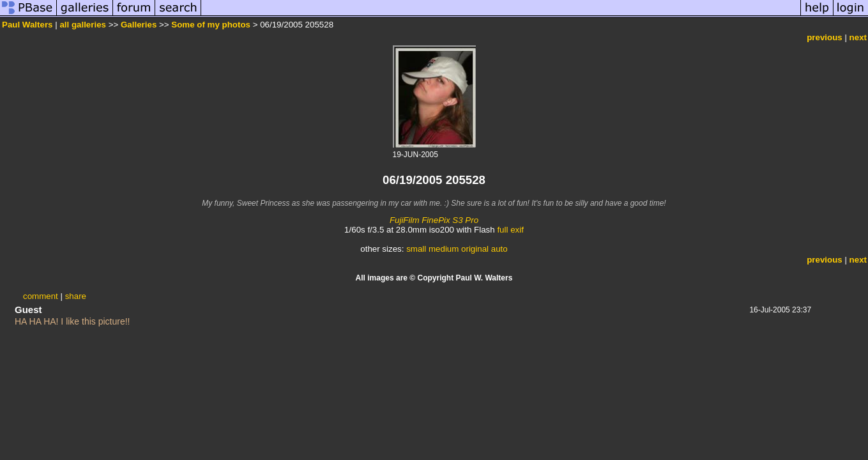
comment (41, 296)
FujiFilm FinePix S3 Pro (434, 220)
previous (825, 37)
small (416, 249)
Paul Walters (27, 25)
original (475, 249)
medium (444, 249)
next (858, 37)
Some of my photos (211, 25)
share (76, 296)
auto (499, 249)
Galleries (139, 25)
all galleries (83, 25)
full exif (510, 230)
